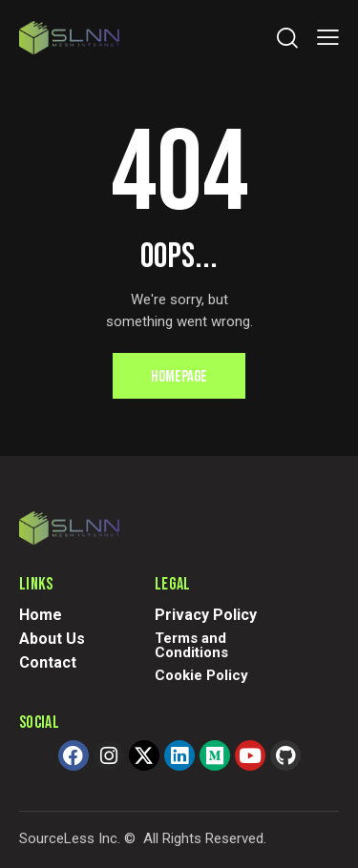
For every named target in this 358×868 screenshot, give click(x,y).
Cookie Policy (201, 675)
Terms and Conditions (191, 645)
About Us (52, 639)
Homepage (179, 377)
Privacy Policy (206, 615)
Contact (48, 662)
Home (41, 615)
